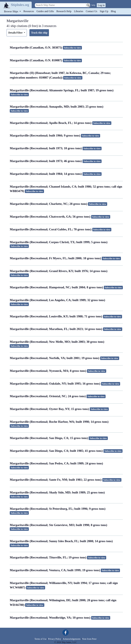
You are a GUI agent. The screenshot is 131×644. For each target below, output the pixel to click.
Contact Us (91, 11)
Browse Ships (11, 11)
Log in (101, 5)
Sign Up (104, 11)
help (93, 5)
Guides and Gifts (45, 11)
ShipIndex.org (20, 5)
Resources (29, 11)
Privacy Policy (55, 639)
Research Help (64, 11)
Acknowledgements (72, 639)
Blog (113, 11)
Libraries (79, 11)
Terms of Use (40, 639)
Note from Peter (89, 639)
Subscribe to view (72, 48)
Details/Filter (16, 33)
